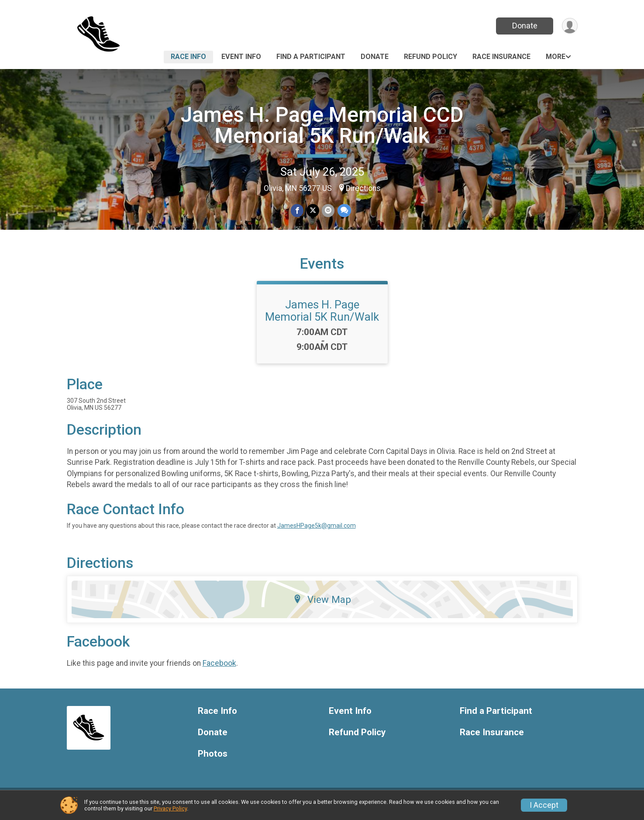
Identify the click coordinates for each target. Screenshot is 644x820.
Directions (363, 188)
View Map (322, 605)
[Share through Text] (344, 211)
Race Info (188, 57)
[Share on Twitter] (313, 211)
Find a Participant (311, 57)
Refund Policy (430, 57)
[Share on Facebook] (298, 211)
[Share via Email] (328, 211)
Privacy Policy (170, 808)
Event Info (241, 57)
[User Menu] (570, 26)
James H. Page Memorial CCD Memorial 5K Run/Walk (322, 125)
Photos (213, 759)
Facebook (219, 668)
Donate (524, 26)
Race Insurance (501, 57)
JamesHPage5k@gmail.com (317, 531)
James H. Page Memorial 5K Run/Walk (322, 316)
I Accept (544, 805)
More (556, 57)
